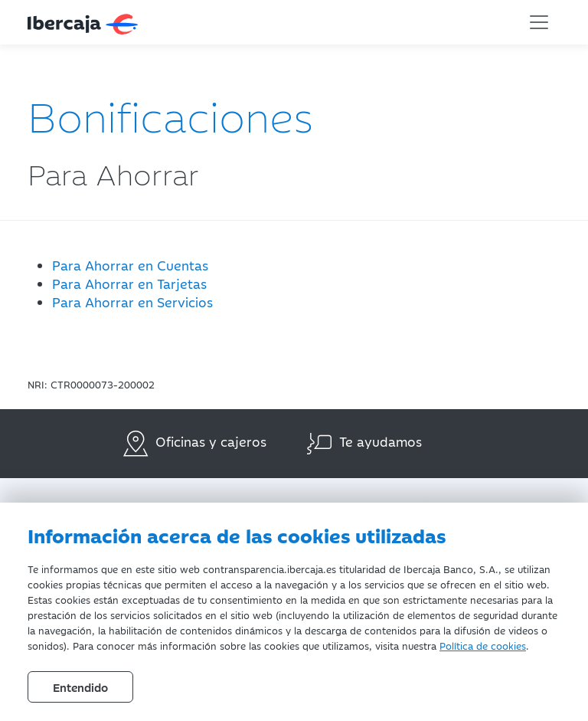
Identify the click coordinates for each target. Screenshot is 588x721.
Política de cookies (483, 645)
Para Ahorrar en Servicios (132, 302)
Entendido (80, 687)
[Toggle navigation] (539, 22)
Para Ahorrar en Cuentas (130, 265)
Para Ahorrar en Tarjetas (129, 283)
